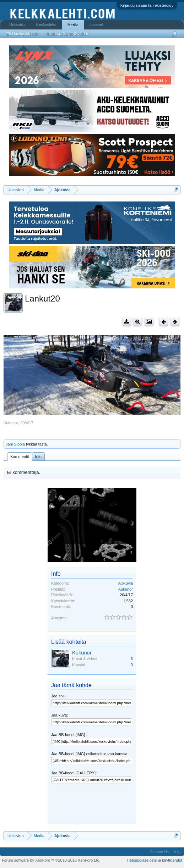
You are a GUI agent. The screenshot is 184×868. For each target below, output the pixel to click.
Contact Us (159, 852)
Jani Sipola (15, 444)
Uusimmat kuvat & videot (66, 34)
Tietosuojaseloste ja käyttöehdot (154, 860)
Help (176, 852)
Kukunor (11, 423)
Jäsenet (96, 24)
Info (38, 457)
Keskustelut (46, 24)
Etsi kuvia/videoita (22, 34)
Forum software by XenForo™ (51, 860)
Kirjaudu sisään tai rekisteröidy (147, 5)
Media (73, 25)
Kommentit (20, 457)
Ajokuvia (125, 583)
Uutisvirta (17, 24)
